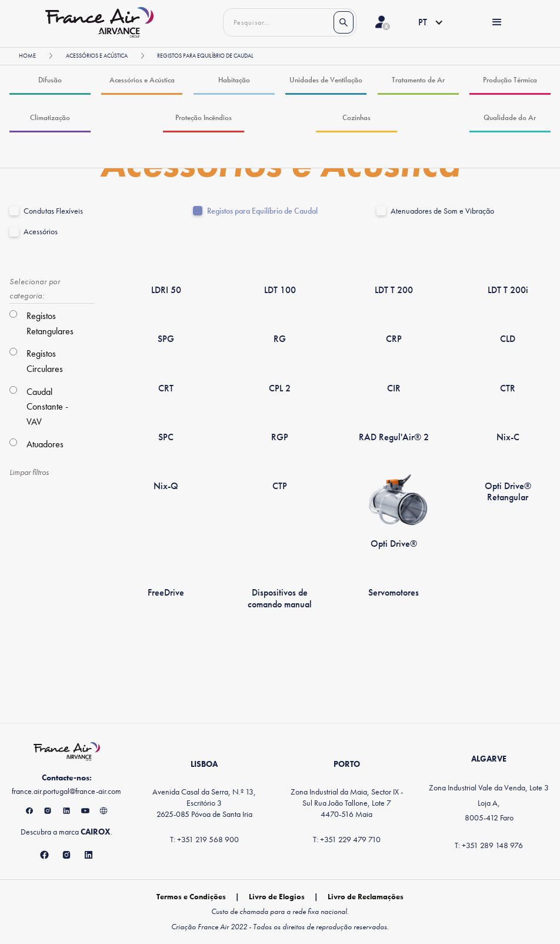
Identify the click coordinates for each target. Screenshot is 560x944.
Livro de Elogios (277, 897)
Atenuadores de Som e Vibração (442, 211)
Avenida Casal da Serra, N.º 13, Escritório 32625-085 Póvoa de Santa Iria (204, 803)
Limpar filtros (29, 472)
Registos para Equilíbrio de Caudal (262, 211)
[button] (421, 22)
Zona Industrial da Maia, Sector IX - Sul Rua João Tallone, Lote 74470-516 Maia (347, 803)
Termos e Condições (191, 897)
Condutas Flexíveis (53, 211)
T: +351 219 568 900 (204, 839)
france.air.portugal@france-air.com (66, 791)
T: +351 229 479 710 (347, 839)
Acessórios (41, 232)
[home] (99, 22)
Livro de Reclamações (366, 897)
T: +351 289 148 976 (489, 845)
